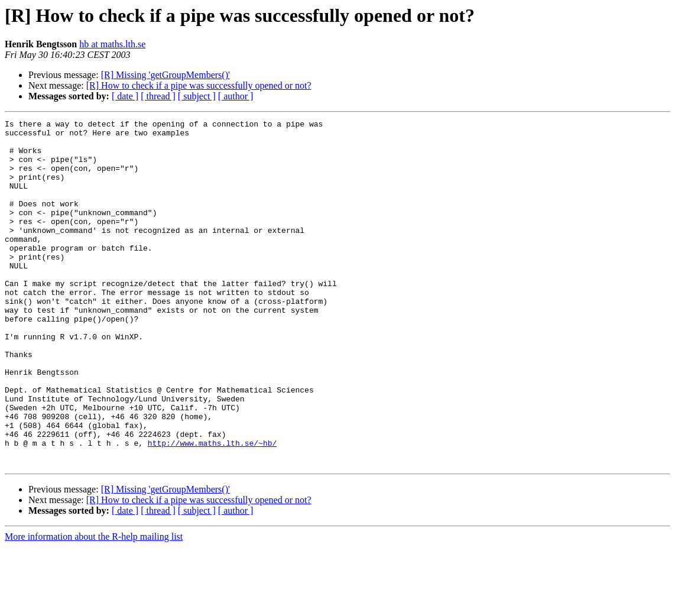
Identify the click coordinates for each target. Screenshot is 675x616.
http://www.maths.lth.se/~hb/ (212, 508)
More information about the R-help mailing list (94, 606)
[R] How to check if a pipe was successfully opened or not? (199, 85)
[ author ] (236, 96)
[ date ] (125, 96)
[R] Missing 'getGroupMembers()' (165, 75)
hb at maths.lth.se (112, 44)
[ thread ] (158, 96)
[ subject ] (197, 96)
